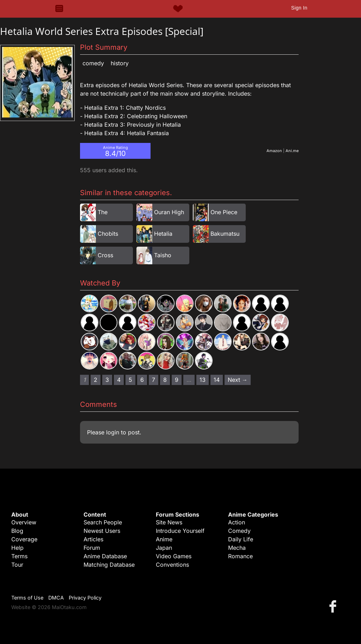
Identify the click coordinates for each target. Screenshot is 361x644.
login (113, 432)
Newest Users (102, 531)
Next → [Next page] (238, 380)
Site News (169, 522)
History (120, 63)
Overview (24, 522)
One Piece (224, 212)
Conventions (172, 565)
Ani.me (292, 151)
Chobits (108, 234)
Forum (92, 548)
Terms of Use (27, 598)
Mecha (237, 548)
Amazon (274, 151)
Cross (105, 255)
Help (17, 548)
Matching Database (109, 565)
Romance (240, 556)
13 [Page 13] (203, 380)
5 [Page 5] (130, 380)
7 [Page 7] (154, 380)
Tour (17, 565)
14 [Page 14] (217, 380)
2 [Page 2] (96, 380)
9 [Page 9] (177, 380)
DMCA (56, 598)
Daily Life (241, 539)
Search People (103, 522)
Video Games (174, 556)
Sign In (299, 8)
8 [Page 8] (165, 380)
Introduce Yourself (180, 531)
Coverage (24, 539)
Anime (164, 539)
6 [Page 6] (142, 380)
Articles (93, 539)
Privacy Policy (85, 598)
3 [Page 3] (107, 380)
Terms (19, 556)
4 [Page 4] (119, 380)
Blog (17, 531)
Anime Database (105, 556)
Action (237, 522)
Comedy (93, 63)
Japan (164, 548)
